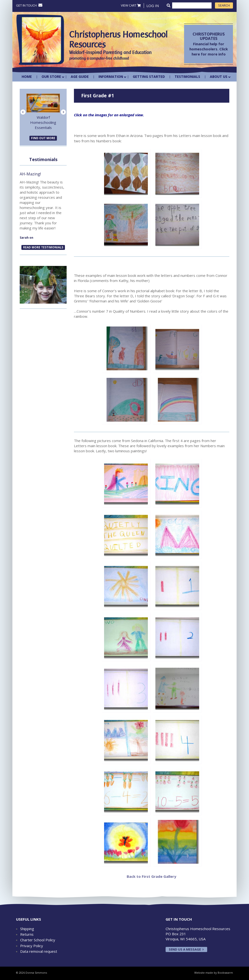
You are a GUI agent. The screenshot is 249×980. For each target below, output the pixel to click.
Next (63, 112)
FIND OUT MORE (43, 138)
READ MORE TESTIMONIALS (43, 247)
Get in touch (29, 5)
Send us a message (185, 949)
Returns (27, 934)
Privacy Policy (32, 946)
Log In (153, 6)
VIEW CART (131, 5)
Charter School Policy (38, 940)
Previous (23, 112)
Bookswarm (225, 973)
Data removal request (39, 951)
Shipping (27, 929)
